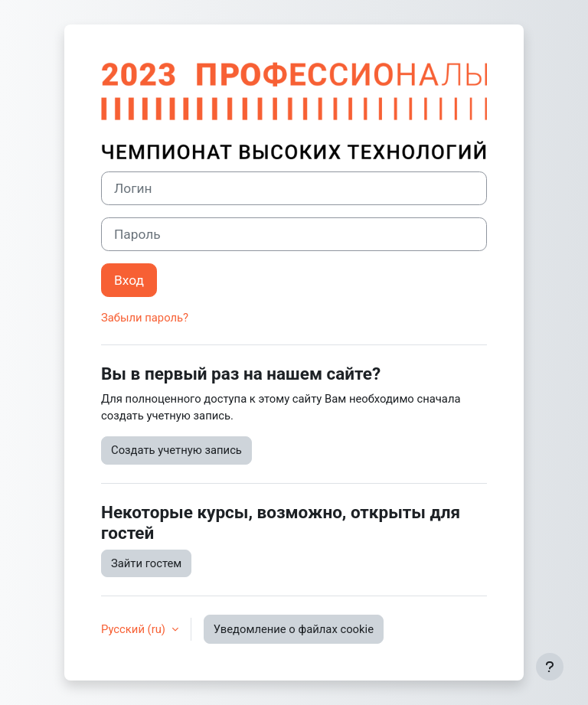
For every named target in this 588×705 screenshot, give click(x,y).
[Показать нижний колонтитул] (550, 667)
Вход (129, 280)
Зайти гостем (146, 563)
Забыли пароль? (145, 318)
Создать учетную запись (176, 450)
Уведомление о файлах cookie (294, 629)
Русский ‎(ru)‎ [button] (135, 629)
